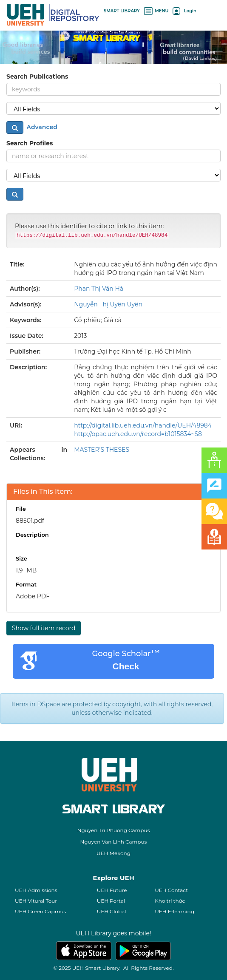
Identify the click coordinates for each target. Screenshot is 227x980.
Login (184, 11)
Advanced (41, 127)
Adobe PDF (33, 596)
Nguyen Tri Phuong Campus (114, 830)
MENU (156, 11)
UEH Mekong (113, 853)
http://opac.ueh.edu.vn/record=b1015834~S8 (138, 434)
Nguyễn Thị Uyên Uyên (108, 304)
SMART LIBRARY (122, 11)
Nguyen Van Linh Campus (114, 842)
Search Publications (37, 76)
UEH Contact (171, 890)
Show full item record (44, 628)
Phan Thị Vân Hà (99, 289)
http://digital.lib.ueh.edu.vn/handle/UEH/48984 (143, 425)
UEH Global (112, 911)
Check (126, 666)
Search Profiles (30, 143)
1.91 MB (26, 570)
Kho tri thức (170, 901)
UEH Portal (111, 901)
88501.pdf (30, 521)
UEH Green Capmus (40, 911)
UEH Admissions (36, 890)
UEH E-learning (175, 911)
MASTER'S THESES (102, 450)
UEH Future (112, 890)
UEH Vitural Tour (36, 901)
